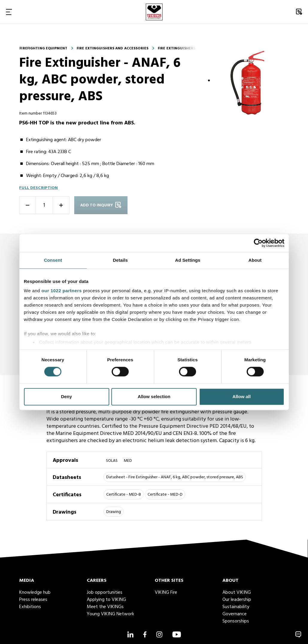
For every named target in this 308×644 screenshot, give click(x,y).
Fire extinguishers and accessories (113, 48)
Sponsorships (236, 621)
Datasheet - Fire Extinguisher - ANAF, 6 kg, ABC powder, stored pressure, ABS (175, 477)
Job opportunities (105, 593)
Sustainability (236, 607)
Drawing (114, 512)
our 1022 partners (62, 291)
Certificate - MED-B (124, 495)
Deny (67, 396)
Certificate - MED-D (165, 495)
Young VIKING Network (110, 614)
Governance (235, 614)
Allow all (242, 396)
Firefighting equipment (43, 48)
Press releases (33, 600)
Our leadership (237, 600)
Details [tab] (120, 260)
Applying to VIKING (106, 600)
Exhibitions (30, 607)
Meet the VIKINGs (105, 607)
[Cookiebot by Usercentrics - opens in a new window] (258, 243)
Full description (38, 188)
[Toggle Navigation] (9, 12)
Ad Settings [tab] (188, 260)
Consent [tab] (53, 260)
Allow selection (154, 396)
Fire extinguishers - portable (188, 48)
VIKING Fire (166, 593)
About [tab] (255, 260)
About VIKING (237, 593)
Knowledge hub (35, 593)
